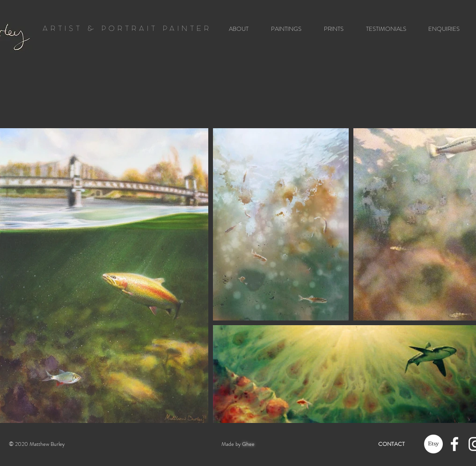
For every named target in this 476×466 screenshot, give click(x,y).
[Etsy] (433, 444)
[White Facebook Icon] (454, 444)
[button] (283, 29)
